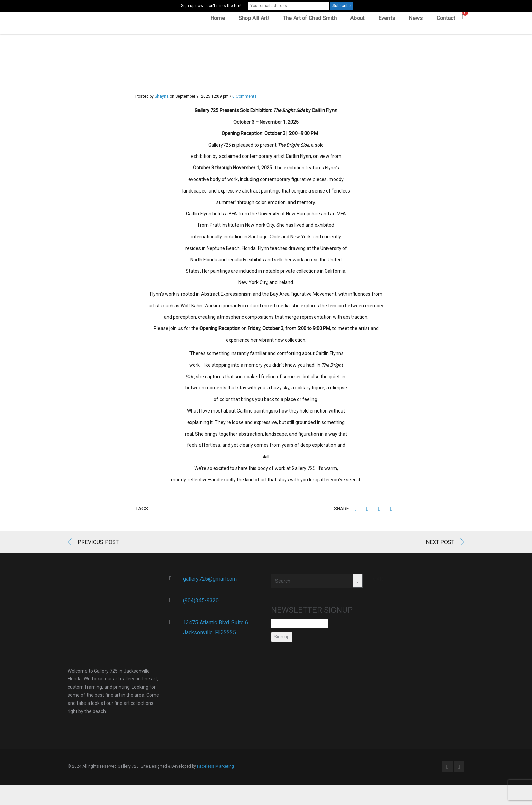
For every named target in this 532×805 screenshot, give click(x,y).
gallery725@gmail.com (210, 581)
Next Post (440, 544)
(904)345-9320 (201, 603)
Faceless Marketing (216, 769)
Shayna (162, 99)
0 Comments (245, 99)
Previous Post (98, 544)
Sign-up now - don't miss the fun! (211, 6)
